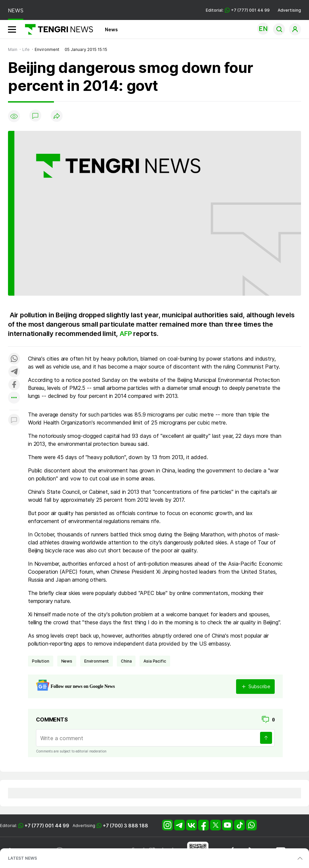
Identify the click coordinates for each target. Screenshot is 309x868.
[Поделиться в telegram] (14, 372)
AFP (126, 334)
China (126, 661)
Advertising (289, 10)
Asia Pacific (155, 661)
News (111, 29)
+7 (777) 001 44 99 (47, 826)
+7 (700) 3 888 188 (126, 826)
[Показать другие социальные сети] (14, 398)
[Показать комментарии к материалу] (14, 420)
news (67, 661)
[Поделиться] (57, 116)
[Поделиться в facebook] (14, 385)
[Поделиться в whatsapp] (14, 359)
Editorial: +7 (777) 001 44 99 (238, 10)
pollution (41, 661)
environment (97, 661)
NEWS (16, 10)
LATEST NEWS (22, 858)
